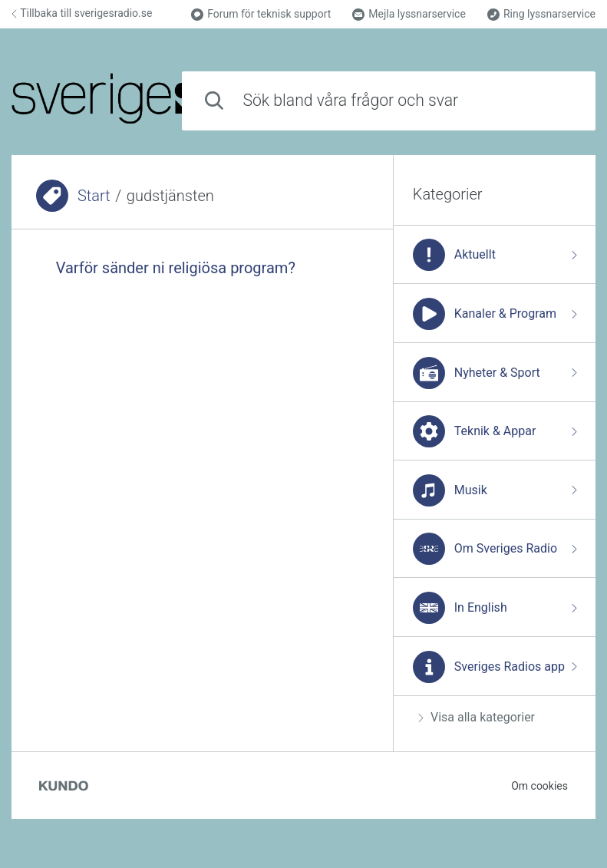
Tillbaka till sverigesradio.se (82, 13)
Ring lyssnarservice (541, 14)
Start (94, 196)
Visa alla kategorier (477, 717)
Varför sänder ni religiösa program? (176, 268)
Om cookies (539, 786)
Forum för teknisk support (261, 14)
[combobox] (389, 101)
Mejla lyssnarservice (409, 14)
